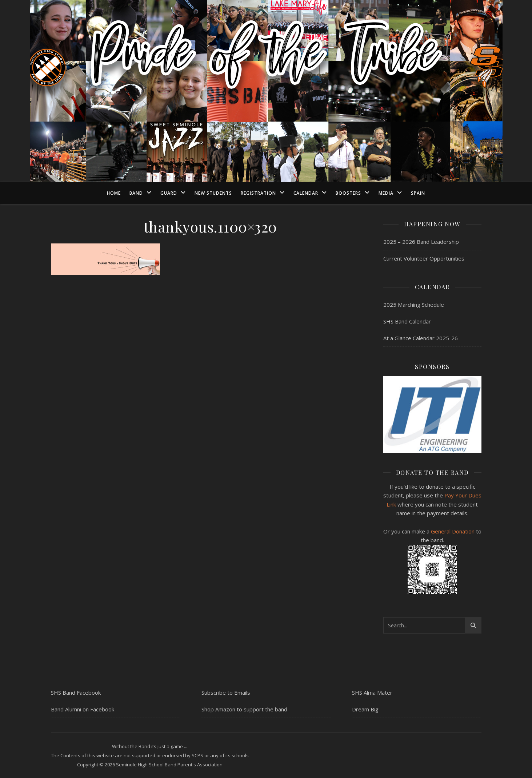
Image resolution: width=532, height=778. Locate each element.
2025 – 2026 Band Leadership (421, 242)
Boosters (348, 193)
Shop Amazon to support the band (244, 709)
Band (136, 193)
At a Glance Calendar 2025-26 (421, 338)
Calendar (306, 193)
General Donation (453, 531)
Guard (169, 193)
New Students (213, 193)
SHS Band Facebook (76, 692)
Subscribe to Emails (226, 692)
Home (114, 193)
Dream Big (365, 709)
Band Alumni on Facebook (83, 709)
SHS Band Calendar (407, 321)
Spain (418, 193)
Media (386, 193)
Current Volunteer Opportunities (424, 258)
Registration (258, 193)
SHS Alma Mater (372, 692)
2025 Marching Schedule (414, 305)
